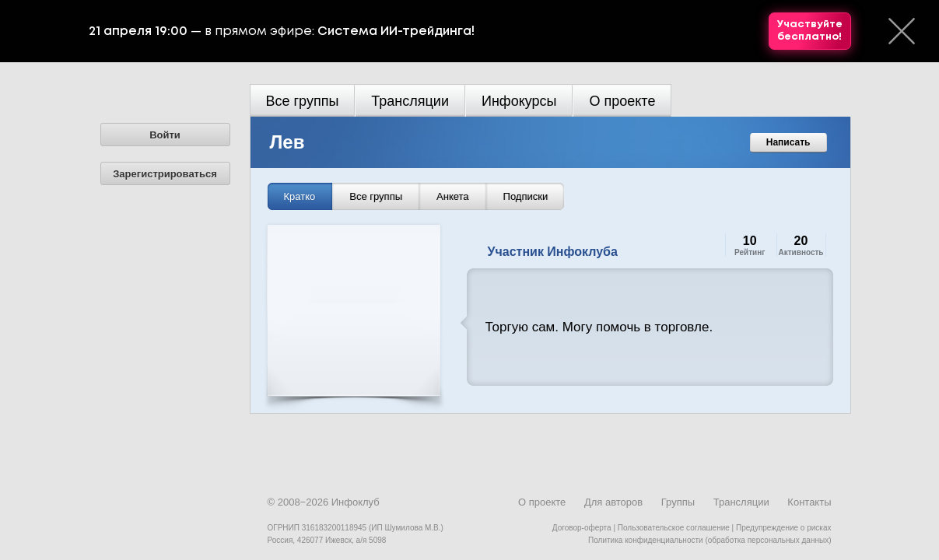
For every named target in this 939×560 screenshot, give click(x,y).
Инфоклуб (356, 502)
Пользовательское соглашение (674, 528)
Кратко (300, 196)
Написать (788, 142)
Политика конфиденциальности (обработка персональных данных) (710, 540)
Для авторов (613, 502)
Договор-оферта (582, 528)
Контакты (809, 502)
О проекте (622, 101)
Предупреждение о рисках (784, 528)
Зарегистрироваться (165, 174)
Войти (165, 135)
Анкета (453, 196)
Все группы (303, 101)
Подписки (526, 196)
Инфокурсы (519, 101)
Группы (678, 502)
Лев (287, 142)
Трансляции (410, 101)
